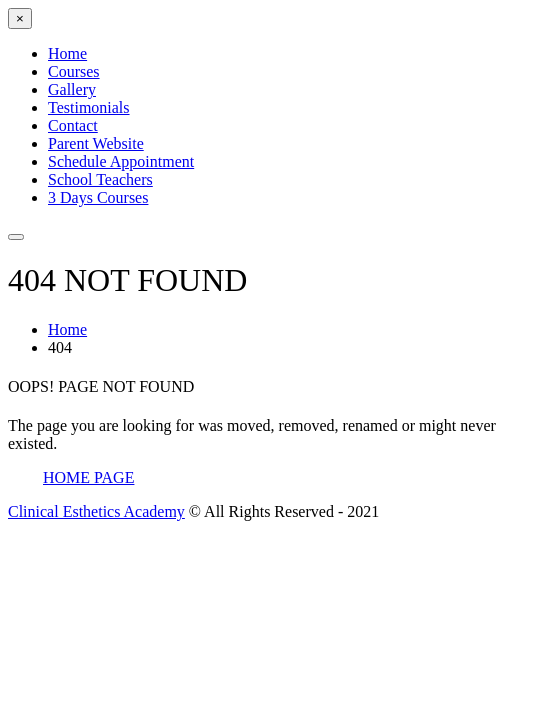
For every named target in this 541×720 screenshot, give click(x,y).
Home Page (88, 477)
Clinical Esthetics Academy (96, 511)
